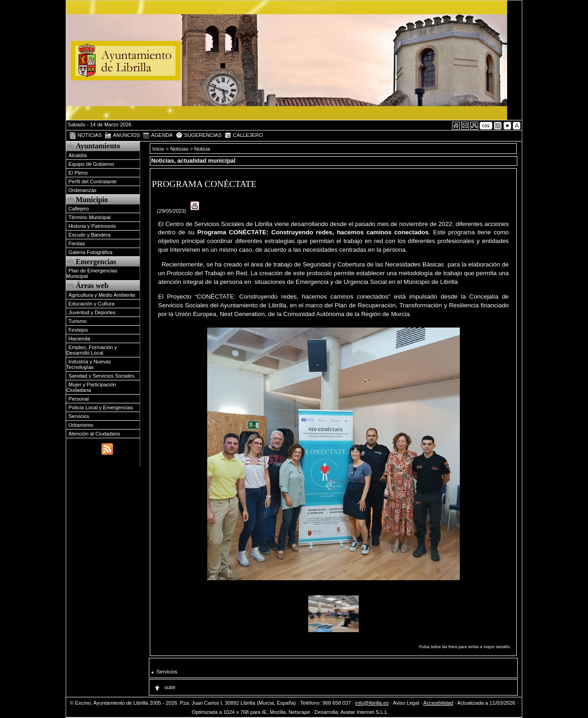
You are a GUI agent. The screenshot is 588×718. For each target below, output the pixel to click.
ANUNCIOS (122, 136)
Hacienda (79, 339)
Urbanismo (81, 425)
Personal (79, 399)
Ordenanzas (82, 190)
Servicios (79, 416)
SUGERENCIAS (199, 136)
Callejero (79, 209)
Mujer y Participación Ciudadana (91, 387)
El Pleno (78, 173)
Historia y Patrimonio (92, 226)
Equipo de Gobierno (91, 164)
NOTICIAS (85, 136)
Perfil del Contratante (93, 181)
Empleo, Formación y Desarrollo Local (92, 350)
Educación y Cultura (91, 304)
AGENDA (158, 136)
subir (164, 687)
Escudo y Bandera (89, 235)
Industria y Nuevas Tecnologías (89, 364)
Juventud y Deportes (92, 312)
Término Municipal (89, 217)
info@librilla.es (372, 703)
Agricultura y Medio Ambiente (102, 295)
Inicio (159, 149)
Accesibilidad (438, 703)
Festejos (78, 330)
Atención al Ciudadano (94, 434)
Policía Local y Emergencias (101, 407)
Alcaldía (78, 155)
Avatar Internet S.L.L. (368, 712)
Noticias (180, 149)
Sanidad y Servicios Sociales (102, 376)
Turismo (78, 321)
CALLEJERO (243, 136)
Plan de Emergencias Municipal (92, 273)
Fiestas (77, 243)
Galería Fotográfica (90, 252)
